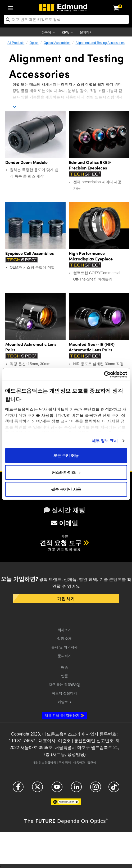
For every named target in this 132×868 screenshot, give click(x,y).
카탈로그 (65, 702)
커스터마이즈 (66, 472)
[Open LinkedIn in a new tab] (76, 789)
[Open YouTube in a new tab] (57, 789)
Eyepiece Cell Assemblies (29, 253)
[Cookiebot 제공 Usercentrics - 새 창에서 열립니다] (104, 374)
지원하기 (62, 716)
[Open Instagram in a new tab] (96, 789)
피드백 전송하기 (64, 693)
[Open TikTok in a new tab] (114, 789)
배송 (65, 667)
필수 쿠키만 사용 (66, 489)
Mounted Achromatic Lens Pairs (31, 347)
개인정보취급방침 (44, 763)
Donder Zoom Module (26, 162)
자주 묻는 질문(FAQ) (64, 685)
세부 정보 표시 (105, 440)
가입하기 (66, 598)
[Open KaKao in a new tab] (66, 804)
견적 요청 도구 (60, 543)
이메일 (65, 523)
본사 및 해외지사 (64, 647)
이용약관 (79, 763)
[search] (66, 19)
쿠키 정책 (65, 763)
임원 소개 (65, 639)
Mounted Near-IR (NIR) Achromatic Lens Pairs (92, 347)
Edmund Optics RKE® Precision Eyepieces (90, 165)
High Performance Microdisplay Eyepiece (91, 256)
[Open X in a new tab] (37, 789)
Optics (34, 43)
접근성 (92, 763)
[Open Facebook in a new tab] (18, 789)
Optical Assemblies (57, 43)
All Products (16, 43)
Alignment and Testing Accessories (100, 43)
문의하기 (86, 32)
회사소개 (65, 630)
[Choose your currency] (68, 33)
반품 (65, 676)
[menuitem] (12, 7)
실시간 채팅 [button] (64, 510)
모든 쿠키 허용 (66, 455)
